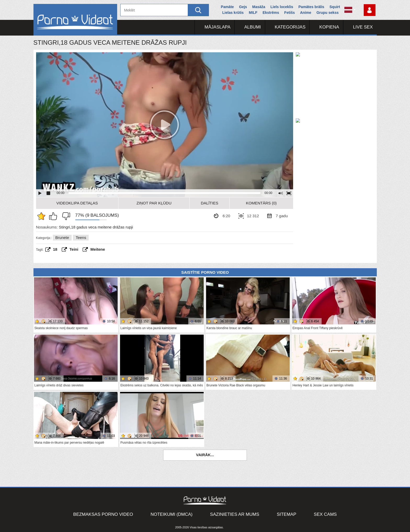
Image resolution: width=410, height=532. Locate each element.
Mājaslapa (217, 27)
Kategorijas (290, 27)
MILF (253, 13)
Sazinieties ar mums (235, 514)
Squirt (335, 7)
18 (55, 249)
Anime (306, 13)
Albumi (252, 27)
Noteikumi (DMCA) (172, 514)
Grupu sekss (328, 13)
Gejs (243, 7)
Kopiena (329, 27)
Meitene (98, 249)
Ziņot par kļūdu (154, 203)
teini (74, 249)
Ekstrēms (271, 13)
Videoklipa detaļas (77, 203)
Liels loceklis (282, 7)
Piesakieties (370, 10)
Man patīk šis (54, 216)
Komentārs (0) (261, 203)
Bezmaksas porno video (103, 514)
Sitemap (286, 514)
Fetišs (289, 13)
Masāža (259, 7)
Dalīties (210, 203)
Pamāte (227, 7)
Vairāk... (205, 455)
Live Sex (363, 27)
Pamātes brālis (311, 7)
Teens (81, 238)
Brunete (62, 238)
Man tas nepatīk (65, 216)
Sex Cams (325, 514)
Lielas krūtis (233, 13)
